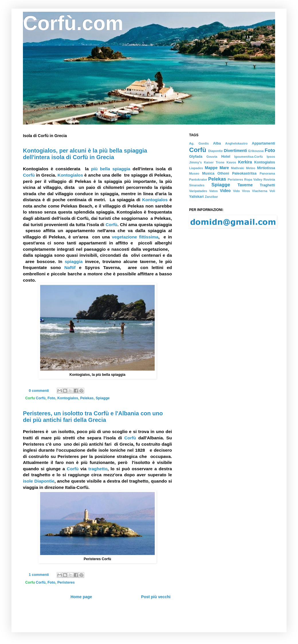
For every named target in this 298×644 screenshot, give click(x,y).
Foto (51, 398)
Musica (208, 173)
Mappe (211, 168)
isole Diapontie (39, 481)
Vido (236, 191)
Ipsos (271, 157)
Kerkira (245, 162)
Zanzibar (211, 197)
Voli (272, 191)
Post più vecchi (156, 597)
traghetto (98, 469)
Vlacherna (260, 191)
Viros (246, 191)
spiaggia (74, 261)
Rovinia (269, 179)
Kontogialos (70, 175)
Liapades (196, 168)
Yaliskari (196, 197)
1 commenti (39, 575)
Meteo (250, 168)
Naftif (70, 267)
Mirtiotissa (266, 168)
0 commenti (39, 391)
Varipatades (198, 191)
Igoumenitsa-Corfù (249, 157)
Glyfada (196, 157)
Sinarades (197, 185)
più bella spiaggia (111, 169)
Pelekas (87, 398)
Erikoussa (256, 151)
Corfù (29, 175)
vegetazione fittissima (135, 237)
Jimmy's (195, 162)
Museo (194, 173)
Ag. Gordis (199, 143)
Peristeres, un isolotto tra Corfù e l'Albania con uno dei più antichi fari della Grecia (93, 417)
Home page (81, 597)
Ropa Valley (253, 179)
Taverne (245, 185)
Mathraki (238, 168)
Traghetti (267, 185)
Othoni (223, 173)
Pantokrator (198, 179)
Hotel (226, 157)
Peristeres (66, 582)
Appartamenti (263, 143)
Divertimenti (235, 151)
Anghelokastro (236, 143)
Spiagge (103, 398)
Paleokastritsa (244, 173)
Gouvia (212, 157)
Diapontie (215, 151)
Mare (224, 168)
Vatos (213, 191)
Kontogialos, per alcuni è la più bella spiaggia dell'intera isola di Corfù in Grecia (85, 154)
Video (225, 191)
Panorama (267, 173)
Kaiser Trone (214, 162)
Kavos (231, 162)
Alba (217, 143)
